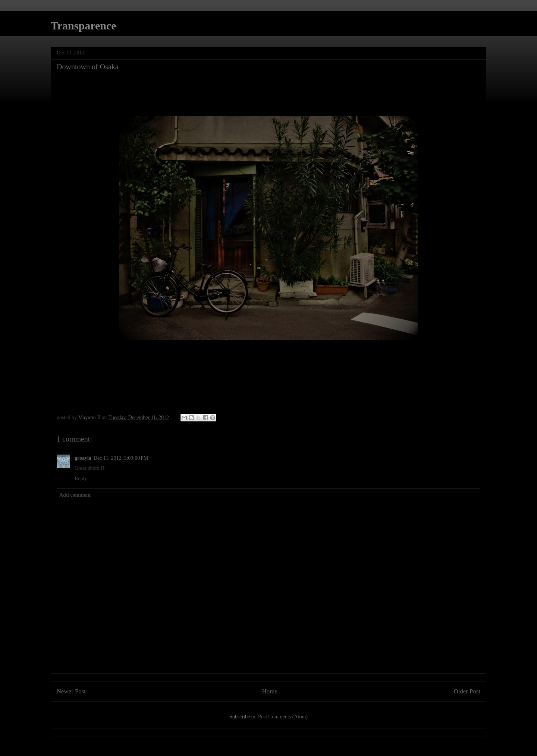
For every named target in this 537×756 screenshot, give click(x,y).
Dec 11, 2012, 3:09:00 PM (121, 458)
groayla (83, 458)
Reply (81, 479)
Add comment (75, 495)
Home (270, 691)
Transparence (84, 26)
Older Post (467, 691)
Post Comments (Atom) (283, 717)
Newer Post (71, 691)
